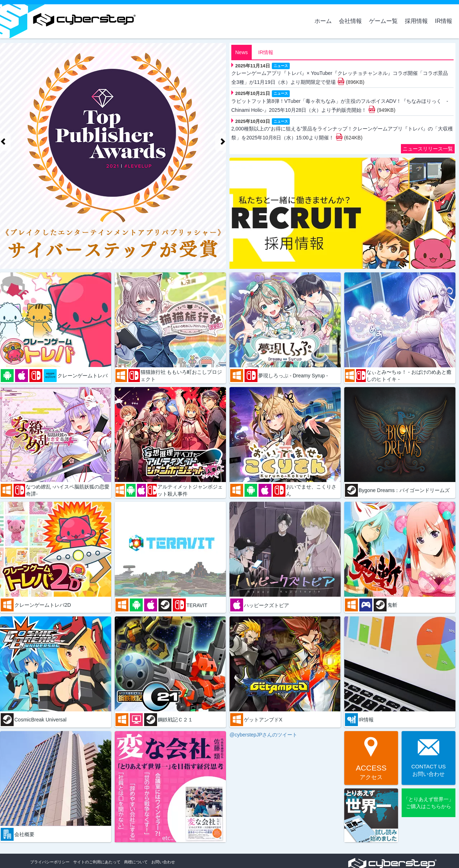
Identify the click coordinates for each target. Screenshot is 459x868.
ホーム (323, 21)
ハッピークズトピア (266, 605)
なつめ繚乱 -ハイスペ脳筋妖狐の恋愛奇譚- (68, 490)
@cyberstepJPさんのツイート (263, 735)
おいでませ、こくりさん (311, 490)
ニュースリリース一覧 (428, 149)
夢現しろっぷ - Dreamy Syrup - (293, 376)
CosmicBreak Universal (40, 720)
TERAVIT (197, 605)
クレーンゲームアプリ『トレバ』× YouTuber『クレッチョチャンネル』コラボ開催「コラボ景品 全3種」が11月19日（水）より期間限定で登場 (340, 78)
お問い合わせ (163, 862)
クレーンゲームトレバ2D (43, 605)
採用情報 (416, 21)
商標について (136, 862)
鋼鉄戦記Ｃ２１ (175, 720)
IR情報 (444, 21)
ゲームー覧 (383, 21)
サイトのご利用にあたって (97, 862)
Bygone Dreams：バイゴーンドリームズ (404, 490)
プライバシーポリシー (50, 862)
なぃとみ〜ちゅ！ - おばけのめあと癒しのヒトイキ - (409, 376)
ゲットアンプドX (263, 720)
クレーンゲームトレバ (82, 376)
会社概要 (24, 834)
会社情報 (350, 21)
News (242, 52)
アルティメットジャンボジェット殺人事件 (190, 490)
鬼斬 (392, 605)
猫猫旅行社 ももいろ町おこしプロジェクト (181, 376)
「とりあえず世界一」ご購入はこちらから (429, 803)
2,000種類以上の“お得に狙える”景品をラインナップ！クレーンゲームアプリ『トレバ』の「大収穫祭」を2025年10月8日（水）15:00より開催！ (342, 133)
